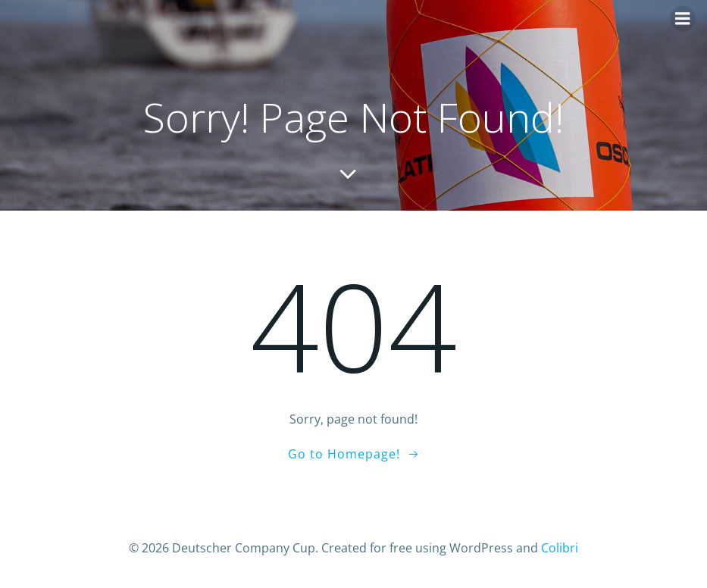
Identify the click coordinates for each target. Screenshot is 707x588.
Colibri (560, 548)
